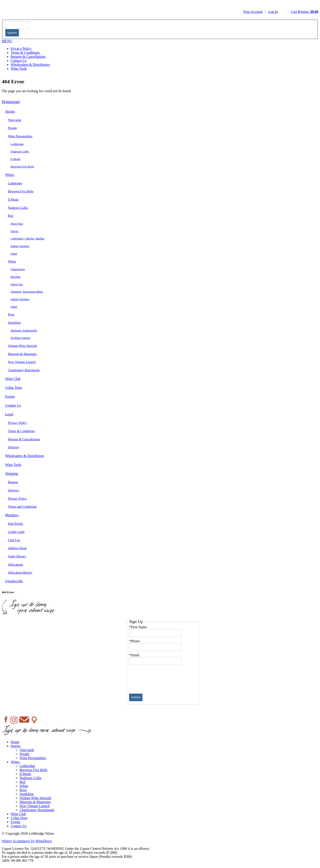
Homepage (11, 102)
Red (11, 216)
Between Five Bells (22, 167)
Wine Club (13, 379)
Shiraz (14, 231)
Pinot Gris (17, 284)
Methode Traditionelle (24, 330)
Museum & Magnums (22, 354)
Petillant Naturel (21, 338)
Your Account (253, 12)
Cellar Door (14, 388)
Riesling (16, 277)
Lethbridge (17, 144)
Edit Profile (16, 524)
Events (10, 396)
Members (12, 515)
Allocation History (20, 573)
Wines (10, 175)
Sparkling (14, 323)
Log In (273, 12)
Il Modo (16, 159)
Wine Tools (19, 69)
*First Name (138, 627)
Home (15, 742)
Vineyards (15, 120)
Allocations (16, 565)
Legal (9, 414)
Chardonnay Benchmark (24, 370)
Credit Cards (16, 532)
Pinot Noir (17, 224)
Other (14, 254)
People (12, 128)
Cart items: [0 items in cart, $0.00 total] (305, 12)
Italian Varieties (20, 246)
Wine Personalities (20, 136)
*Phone (134, 641)
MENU (7, 41)
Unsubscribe (14, 581)
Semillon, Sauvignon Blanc (27, 292)
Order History (17, 556)
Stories (10, 111)
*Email (134, 655)
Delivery (14, 447)
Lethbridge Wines (116, 11)
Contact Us (19, 61)
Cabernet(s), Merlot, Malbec (28, 238)
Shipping (12, 474)
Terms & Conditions (25, 53)
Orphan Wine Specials (23, 346)
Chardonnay (18, 269)
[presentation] (163, 678)
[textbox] (17, 25)
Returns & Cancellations (28, 57)
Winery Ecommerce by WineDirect (27, 841)
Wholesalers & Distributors (30, 65)
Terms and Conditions (22, 507)
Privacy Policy (21, 49)
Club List (14, 540)
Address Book (17, 548)
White (12, 261)
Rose (11, 314)
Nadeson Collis (20, 151)
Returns (13, 482)
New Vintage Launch (22, 362)
